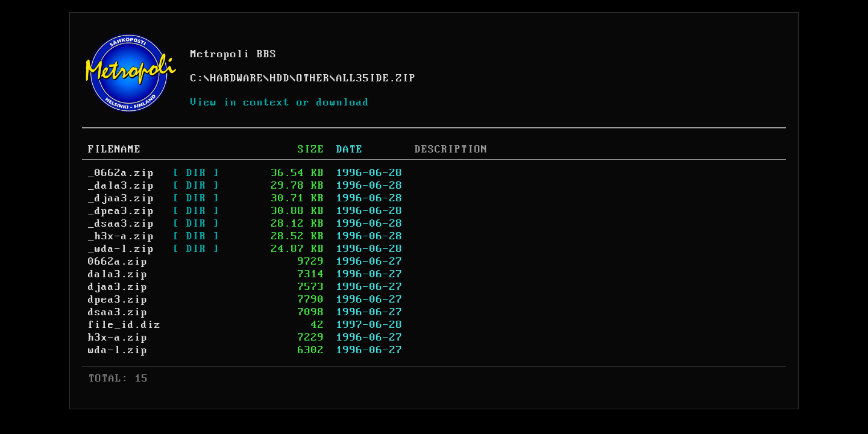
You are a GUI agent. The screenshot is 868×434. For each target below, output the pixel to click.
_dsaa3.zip (121, 224)
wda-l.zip (118, 350)
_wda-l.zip (121, 249)
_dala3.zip (121, 186)
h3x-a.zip (118, 338)
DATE (350, 149)
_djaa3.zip (121, 198)
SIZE (311, 149)
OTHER (313, 78)
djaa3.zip (118, 287)
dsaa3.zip (118, 312)
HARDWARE (237, 78)
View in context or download (280, 102)
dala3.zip (118, 274)
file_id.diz (124, 325)
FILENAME (115, 149)
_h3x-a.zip (121, 236)
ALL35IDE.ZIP (376, 78)
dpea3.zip (118, 300)
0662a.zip (118, 262)
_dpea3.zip (121, 211)
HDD (280, 78)
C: (197, 78)
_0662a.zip (121, 173)
